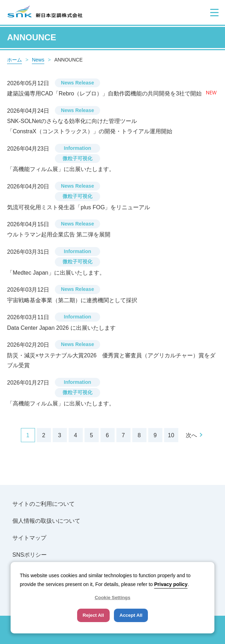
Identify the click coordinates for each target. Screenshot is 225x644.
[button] (214, 12)
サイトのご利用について (44, 504)
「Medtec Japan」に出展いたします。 (56, 273)
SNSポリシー (30, 555)
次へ (191, 435)
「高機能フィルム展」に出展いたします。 (61, 169)
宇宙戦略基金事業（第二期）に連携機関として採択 (72, 300)
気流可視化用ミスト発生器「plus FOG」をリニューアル (79, 207)
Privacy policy (171, 584)
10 (171, 435)
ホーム (15, 60)
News (38, 60)
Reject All (93, 615)
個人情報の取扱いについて (46, 521)
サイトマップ (29, 538)
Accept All (131, 615)
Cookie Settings (113, 598)
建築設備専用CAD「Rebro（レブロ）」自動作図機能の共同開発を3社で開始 (105, 93)
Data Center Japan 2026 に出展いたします (61, 328)
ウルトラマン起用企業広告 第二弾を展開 (59, 235)
